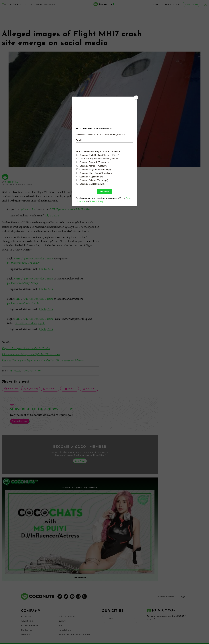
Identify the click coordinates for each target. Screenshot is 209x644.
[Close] (136, 97)
